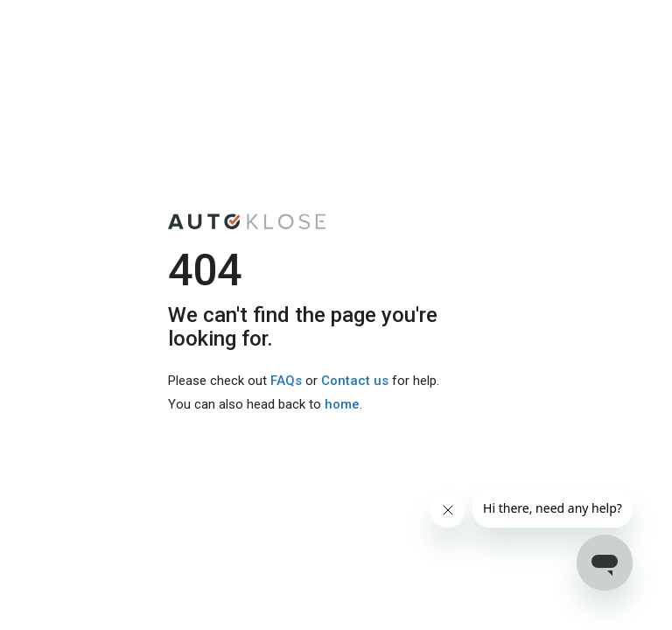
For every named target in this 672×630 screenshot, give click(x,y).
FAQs (286, 381)
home (342, 404)
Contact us (355, 381)
